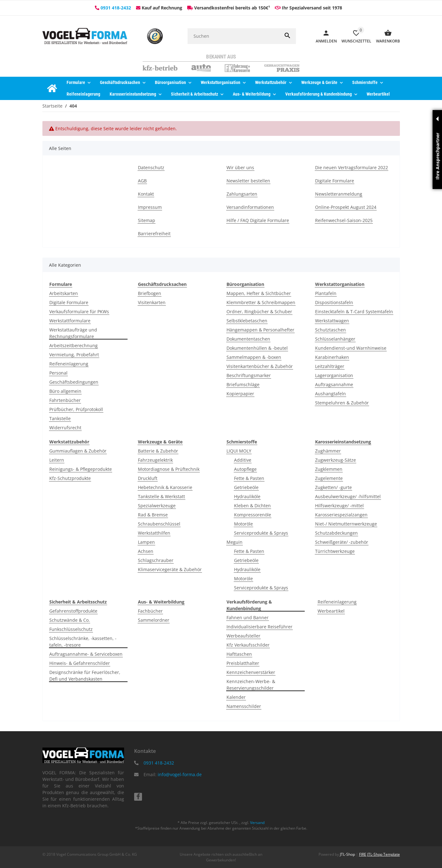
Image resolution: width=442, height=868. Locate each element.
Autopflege (245, 469)
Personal (58, 373)
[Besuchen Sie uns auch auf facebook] (138, 797)
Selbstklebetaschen (247, 321)
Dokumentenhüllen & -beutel (257, 348)
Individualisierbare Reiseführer (259, 627)
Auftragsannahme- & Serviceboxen (86, 654)
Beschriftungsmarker (249, 375)
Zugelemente (329, 478)
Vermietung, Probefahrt (74, 355)
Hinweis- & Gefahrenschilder (80, 663)
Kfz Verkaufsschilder (248, 645)
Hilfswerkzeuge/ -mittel (339, 506)
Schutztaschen (330, 330)
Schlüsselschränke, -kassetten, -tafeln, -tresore (83, 642)
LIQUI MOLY (239, 451)
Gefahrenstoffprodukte (73, 611)
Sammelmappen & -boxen (254, 357)
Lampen (146, 542)
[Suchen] (233, 36)
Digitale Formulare (69, 302)
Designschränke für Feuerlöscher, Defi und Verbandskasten (85, 676)
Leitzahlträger (330, 366)
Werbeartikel (331, 611)
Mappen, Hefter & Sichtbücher (259, 293)
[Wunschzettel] (354, 36)
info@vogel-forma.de (180, 774)
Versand (257, 823)
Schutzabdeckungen (336, 533)
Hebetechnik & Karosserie (165, 487)
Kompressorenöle (253, 515)
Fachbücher (150, 611)
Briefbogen (150, 293)
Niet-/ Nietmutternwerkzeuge (346, 524)
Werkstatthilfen (154, 533)
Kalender (236, 697)
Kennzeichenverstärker (251, 672)
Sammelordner (154, 620)
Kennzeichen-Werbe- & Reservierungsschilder (251, 685)
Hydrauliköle (247, 496)
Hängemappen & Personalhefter (260, 330)
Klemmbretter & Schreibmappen (261, 302)
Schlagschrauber (156, 560)
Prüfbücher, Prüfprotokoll (76, 409)
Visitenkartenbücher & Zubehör (260, 366)
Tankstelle (60, 418)
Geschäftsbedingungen (74, 382)
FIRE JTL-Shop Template (379, 854)
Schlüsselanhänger (335, 339)
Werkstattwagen (332, 321)
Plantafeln (326, 293)
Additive (243, 460)
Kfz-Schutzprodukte (70, 478)
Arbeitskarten (64, 293)
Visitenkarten (152, 302)
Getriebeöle (246, 487)
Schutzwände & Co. (70, 620)
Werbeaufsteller (243, 636)
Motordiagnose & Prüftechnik (169, 469)
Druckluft (148, 478)
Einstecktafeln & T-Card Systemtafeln (354, 312)
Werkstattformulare (70, 321)
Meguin (235, 542)
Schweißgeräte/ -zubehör (342, 542)
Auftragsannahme (334, 384)
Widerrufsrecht (65, 428)
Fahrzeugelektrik (155, 460)
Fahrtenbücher (65, 400)
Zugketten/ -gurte (333, 487)
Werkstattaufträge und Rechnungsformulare (73, 333)
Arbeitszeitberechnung (74, 345)
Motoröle (243, 524)
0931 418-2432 (116, 8)
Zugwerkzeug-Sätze (336, 460)
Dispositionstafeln (334, 302)
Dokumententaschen (248, 339)
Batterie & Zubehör (158, 451)
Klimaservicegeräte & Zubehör (170, 569)
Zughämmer (328, 451)
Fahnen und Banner (248, 618)
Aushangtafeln (330, 394)
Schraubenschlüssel (159, 524)
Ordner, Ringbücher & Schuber (259, 312)
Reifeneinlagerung (69, 364)
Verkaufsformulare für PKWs (79, 312)
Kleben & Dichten (252, 506)
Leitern (57, 460)
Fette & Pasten (249, 478)
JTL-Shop (348, 854)
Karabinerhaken (332, 357)
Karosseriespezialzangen (341, 515)
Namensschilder (244, 706)
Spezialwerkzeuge (157, 506)
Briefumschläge (243, 384)
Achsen (146, 551)
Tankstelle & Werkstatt (161, 496)
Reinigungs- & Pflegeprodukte (81, 469)
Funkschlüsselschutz (71, 629)
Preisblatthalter (243, 663)
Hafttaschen (239, 654)
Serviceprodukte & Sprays (261, 533)
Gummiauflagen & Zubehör (78, 451)
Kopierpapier (240, 394)
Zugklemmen (329, 469)
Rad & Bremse (153, 515)
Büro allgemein (65, 391)
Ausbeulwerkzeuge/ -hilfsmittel (348, 496)
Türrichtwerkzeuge (335, 551)
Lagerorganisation (334, 375)
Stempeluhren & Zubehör (342, 403)
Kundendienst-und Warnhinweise (351, 348)
